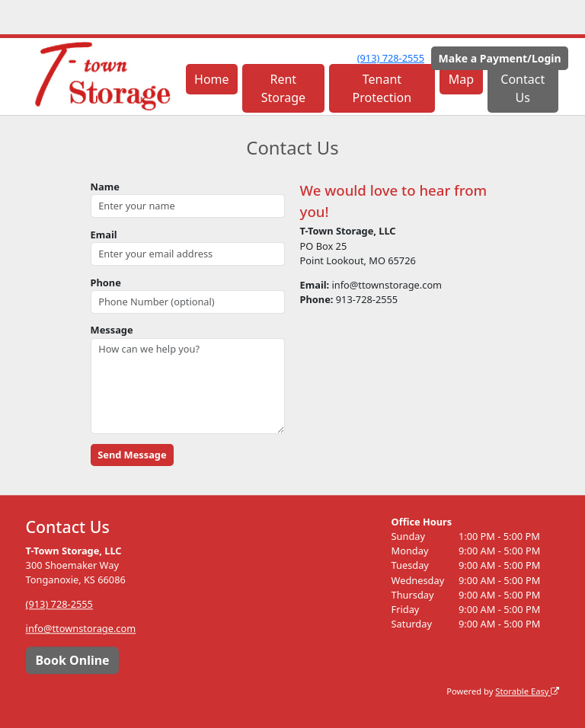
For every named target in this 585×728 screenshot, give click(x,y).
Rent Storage (283, 88)
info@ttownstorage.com (81, 629)
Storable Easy (527, 691)
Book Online (72, 660)
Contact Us (523, 88)
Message (112, 330)
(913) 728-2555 (391, 58)
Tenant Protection (382, 88)
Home (212, 79)
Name (105, 187)
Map (461, 79)
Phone (106, 283)
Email (104, 235)
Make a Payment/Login (500, 58)
